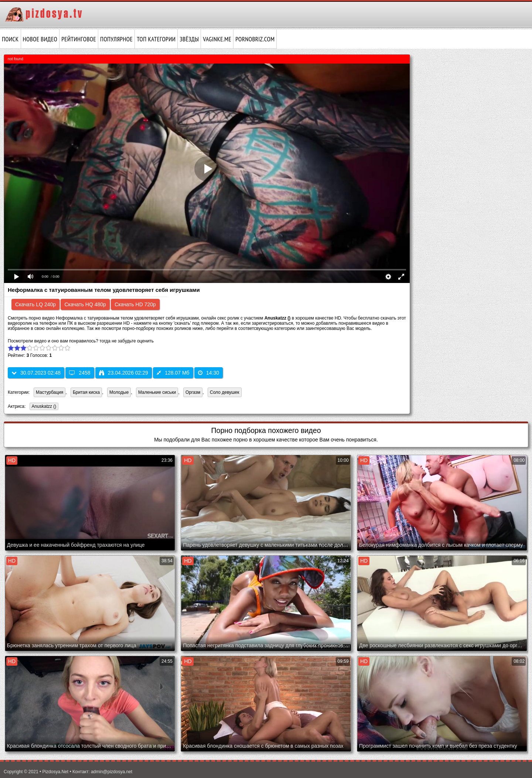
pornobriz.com (255, 39)
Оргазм (193, 392)
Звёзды (189, 39)
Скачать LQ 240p (35, 304)
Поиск (10, 39)
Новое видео (40, 39)
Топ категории (156, 39)
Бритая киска (86, 392)
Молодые (119, 392)
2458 (80, 373)
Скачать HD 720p (135, 304)
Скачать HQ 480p (85, 304)
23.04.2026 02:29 (124, 373)
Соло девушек (225, 392)
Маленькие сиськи (157, 392)
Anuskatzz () (43, 407)
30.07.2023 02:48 (36, 373)
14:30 (209, 373)
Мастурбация (50, 392)
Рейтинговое (79, 39)
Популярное (116, 39)
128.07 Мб (173, 373)
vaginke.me (217, 39)
